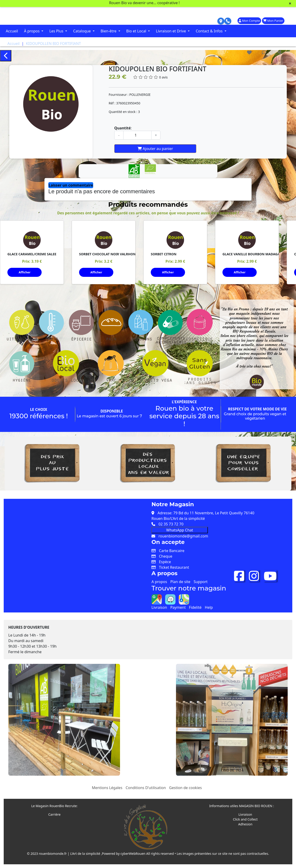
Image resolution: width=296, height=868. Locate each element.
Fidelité (195, 607)
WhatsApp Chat (180, 530)
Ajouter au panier (155, 149)
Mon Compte (249, 21)
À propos (32, 31)
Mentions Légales (107, 788)
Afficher (25, 272)
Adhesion (245, 824)
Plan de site (180, 582)
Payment (178, 607)
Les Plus (57, 31)
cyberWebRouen (133, 854)
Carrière (54, 814)
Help (209, 607)
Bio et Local (137, 31)
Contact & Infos (210, 31)
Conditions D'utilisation (146, 788)
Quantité (122, 128)
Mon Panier (273, 21)
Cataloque (82, 31)
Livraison (159, 607)
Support (200, 582)
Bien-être (109, 31)
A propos (159, 582)
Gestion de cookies (185, 788)
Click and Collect (245, 819)
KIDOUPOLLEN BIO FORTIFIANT (53, 44)
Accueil (12, 31)
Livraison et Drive (171, 31)
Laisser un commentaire (71, 185)
